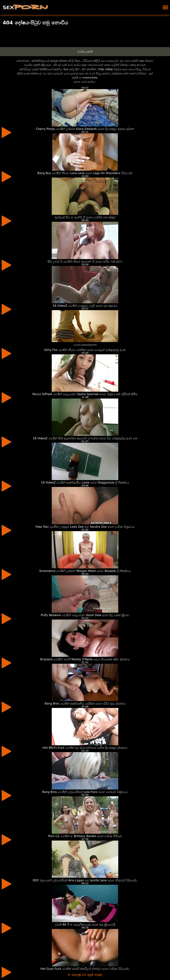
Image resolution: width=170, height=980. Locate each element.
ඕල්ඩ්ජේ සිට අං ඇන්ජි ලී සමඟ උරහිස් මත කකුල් (85, 217)
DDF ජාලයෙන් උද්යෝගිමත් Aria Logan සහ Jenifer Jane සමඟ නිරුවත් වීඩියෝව (85, 880)
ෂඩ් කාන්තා (89, 69)
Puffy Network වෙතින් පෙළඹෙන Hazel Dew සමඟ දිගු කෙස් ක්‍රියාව (85, 615)
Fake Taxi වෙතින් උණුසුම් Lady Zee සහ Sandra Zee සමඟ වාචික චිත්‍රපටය (85, 527)
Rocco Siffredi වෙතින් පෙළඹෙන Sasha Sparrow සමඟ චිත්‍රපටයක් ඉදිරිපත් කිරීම (85, 394)
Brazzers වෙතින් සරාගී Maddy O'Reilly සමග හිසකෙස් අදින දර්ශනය (85, 659)
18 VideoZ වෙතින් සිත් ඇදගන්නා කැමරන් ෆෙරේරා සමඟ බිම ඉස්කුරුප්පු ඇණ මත (85, 438)
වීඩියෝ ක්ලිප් (92, 61)
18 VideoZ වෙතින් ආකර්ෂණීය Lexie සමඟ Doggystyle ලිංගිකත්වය (85, 483)
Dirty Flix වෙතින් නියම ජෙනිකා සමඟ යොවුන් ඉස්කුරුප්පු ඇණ (85, 350)
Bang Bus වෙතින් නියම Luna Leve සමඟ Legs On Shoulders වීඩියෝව (85, 173)
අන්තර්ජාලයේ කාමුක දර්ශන (49, 61)
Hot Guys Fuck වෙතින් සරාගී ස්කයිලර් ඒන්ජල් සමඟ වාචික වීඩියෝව (85, 969)
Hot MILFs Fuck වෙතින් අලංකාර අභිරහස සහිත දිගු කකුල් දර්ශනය (85, 748)
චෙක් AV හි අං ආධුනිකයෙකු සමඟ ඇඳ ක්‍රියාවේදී (85, 925)
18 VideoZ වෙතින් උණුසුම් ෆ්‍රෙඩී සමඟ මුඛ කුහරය (85, 306)
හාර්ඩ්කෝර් (85, 52)
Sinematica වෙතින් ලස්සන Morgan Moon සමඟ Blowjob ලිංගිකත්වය (85, 571)
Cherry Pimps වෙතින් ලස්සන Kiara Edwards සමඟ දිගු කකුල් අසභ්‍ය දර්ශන (85, 129)
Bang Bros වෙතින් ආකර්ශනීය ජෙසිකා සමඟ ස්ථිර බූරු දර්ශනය (85, 704)
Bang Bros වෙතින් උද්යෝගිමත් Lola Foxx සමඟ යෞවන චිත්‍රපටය (85, 792)
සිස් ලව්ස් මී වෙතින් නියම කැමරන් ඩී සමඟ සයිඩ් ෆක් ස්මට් (85, 262)
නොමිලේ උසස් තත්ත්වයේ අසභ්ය (41, 69)
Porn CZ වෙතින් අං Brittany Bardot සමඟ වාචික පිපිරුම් (85, 836)
